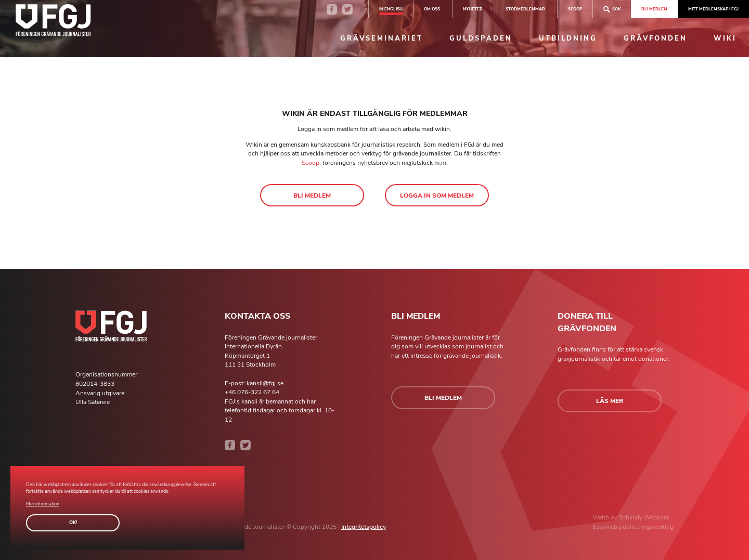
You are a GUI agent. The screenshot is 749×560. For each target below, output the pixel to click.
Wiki (725, 38)
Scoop (311, 163)
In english (391, 9)
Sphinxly (631, 517)
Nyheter (473, 9)
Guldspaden (481, 38)
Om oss (432, 9)
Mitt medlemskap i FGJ (713, 9)
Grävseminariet (382, 38)
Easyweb (606, 527)
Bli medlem (654, 9)
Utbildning (568, 38)
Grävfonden (655, 38)
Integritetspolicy (364, 527)
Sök (612, 9)
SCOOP (575, 9)
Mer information (43, 504)
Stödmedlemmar (525, 9)
